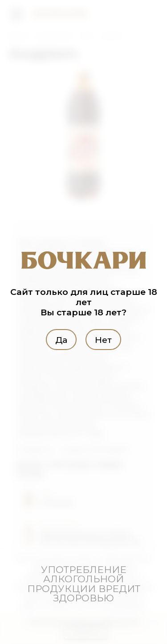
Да (61, 340)
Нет (103, 340)
